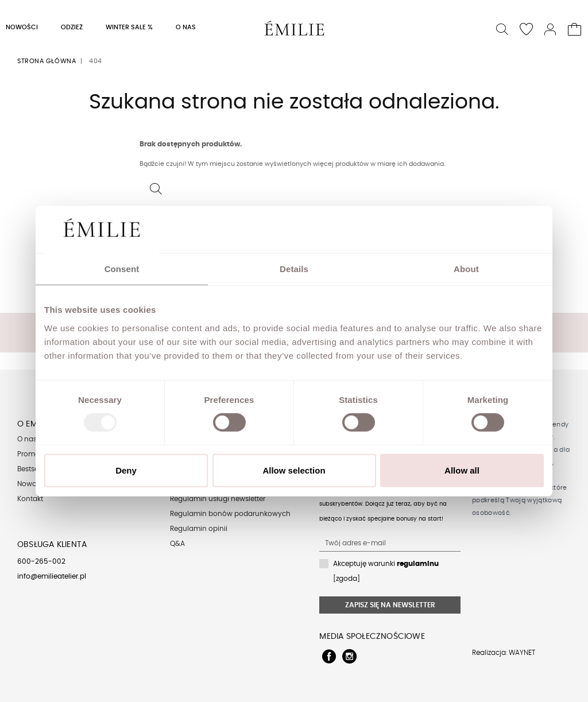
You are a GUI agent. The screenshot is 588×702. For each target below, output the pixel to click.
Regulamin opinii (199, 529)
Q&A (177, 544)
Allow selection (294, 470)
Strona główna (47, 61)
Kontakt (30, 499)
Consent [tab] (122, 269)
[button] (503, 28)
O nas (27, 439)
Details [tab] (294, 269)
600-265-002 (41, 561)
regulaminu (418, 564)
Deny (126, 470)
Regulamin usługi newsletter (218, 499)
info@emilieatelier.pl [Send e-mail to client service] (52, 576)
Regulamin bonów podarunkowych (230, 514)
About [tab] (466, 269)
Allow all (462, 470)
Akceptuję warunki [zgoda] (386, 571)
